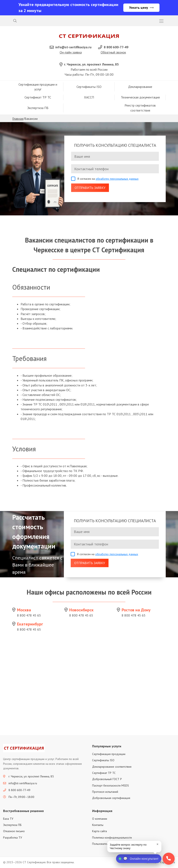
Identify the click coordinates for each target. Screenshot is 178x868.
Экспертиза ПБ (38, 108)
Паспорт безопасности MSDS (111, 786)
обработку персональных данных (117, 179)
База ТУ (8, 819)
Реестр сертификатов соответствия (140, 108)
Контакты (98, 825)
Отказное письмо (14, 832)
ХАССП (89, 98)
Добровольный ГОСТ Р (107, 779)
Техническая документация (140, 98)
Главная (18, 119)
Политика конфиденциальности (112, 838)
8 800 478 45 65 (29, 615)
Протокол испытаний (105, 792)
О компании (100, 819)
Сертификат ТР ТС (38, 98)
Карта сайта (100, 832)
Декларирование (140, 87)
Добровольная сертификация (111, 798)
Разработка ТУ (13, 838)
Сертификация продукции (109, 754)
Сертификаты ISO (89, 87)
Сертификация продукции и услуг (38, 87)
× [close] (158, 844)
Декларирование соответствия (112, 767)
